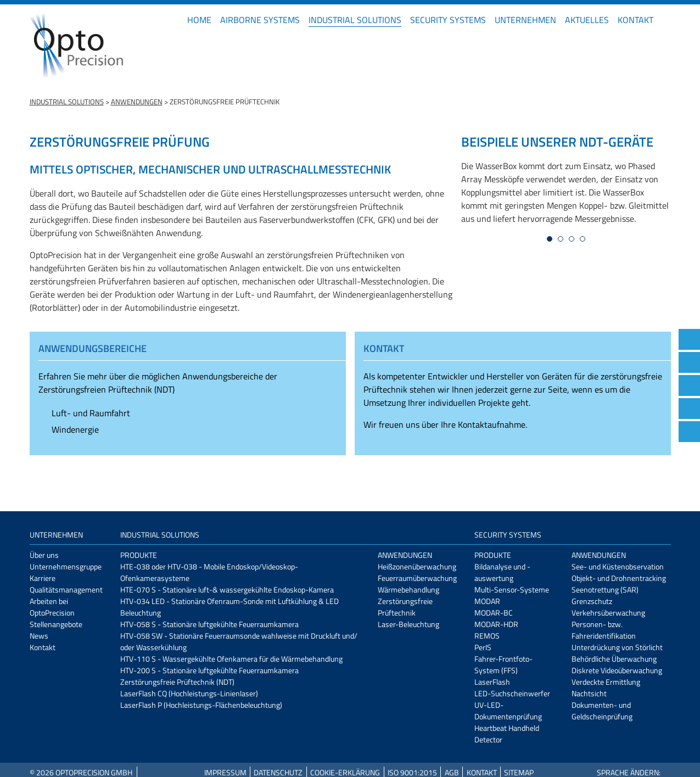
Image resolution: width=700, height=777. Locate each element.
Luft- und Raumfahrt (91, 413)
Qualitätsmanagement (66, 589)
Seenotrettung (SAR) (605, 589)
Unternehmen (525, 20)
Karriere (43, 578)
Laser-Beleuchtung (408, 624)
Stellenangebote (56, 624)
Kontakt (635, 20)
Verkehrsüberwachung (608, 613)
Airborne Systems (260, 20)
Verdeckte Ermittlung (606, 682)
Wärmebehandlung (408, 589)
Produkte (139, 555)
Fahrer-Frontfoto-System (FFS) (503, 664)
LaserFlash (492, 682)
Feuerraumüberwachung (417, 578)
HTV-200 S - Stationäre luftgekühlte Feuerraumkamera (209, 670)
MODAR (487, 601)
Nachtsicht (589, 693)
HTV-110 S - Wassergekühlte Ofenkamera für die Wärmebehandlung (231, 659)
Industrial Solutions (355, 20)
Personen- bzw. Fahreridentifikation (604, 630)
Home (199, 20)
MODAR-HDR (496, 624)
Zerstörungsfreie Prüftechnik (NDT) (177, 682)
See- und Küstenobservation (618, 566)
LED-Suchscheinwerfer (512, 693)
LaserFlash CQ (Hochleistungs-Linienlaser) (189, 693)
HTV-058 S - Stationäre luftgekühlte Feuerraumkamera (209, 624)
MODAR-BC (494, 613)
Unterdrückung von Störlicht (617, 647)
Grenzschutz (592, 601)
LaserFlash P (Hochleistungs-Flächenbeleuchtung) (201, 705)
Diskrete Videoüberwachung (617, 670)
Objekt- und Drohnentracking (619, 578)
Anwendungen (137, 102)
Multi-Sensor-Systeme (512, 589)
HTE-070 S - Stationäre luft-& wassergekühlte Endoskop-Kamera (227, 589)
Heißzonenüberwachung (417, 566)
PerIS (483, 647)
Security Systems (448, 20)
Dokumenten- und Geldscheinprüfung (602, 711)
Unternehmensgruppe (66, 566)
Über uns (44, 555)
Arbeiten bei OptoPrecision (52, 607)
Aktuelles (587, 20)
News (39, 636)
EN (667, 20)
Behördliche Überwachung (614, 659)
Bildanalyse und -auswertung (502, 572)
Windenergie (75, 429)
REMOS (487, 636)
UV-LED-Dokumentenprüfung (508, 711)
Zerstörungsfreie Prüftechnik (405, 607)
